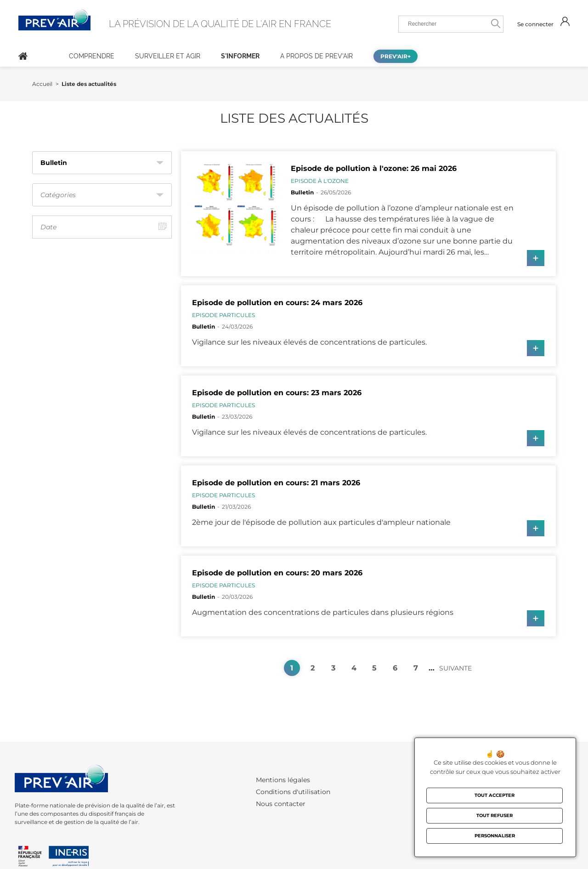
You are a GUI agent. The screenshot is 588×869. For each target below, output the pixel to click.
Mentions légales (283, 780)
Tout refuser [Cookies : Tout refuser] (495, 815)
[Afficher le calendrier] (163, 227)
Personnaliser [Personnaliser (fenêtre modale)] (495, 836)
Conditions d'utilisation (293, 792)
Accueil (23, 56)
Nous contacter (281, 804)
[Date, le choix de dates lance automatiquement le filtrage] (102, 227)
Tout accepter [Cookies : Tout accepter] (495, 795)
